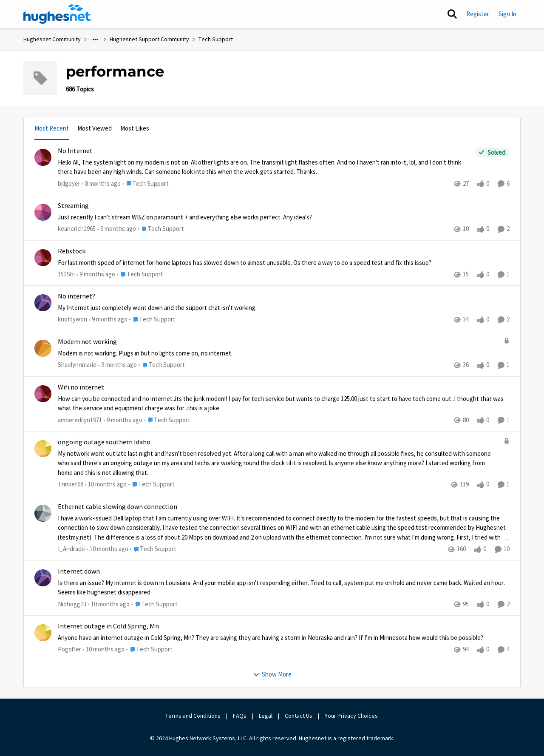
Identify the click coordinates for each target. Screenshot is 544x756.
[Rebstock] (284, 263)
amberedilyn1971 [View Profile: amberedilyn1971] (80, 420)
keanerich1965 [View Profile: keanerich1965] (77, 229)
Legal (266, 716)
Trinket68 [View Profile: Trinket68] (71, 485)
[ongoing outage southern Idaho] (279, 463)
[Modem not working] (279, 354)
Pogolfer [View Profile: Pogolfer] (69, 649)
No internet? (76, 296)
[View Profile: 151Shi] (43, 258)
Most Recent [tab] (52, 128)
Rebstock (72, 251)
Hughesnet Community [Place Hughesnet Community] (52, 39)
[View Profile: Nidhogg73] (43, 578)
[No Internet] (265, 167)
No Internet (75, 151)
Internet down (79, 571)
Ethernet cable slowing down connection (118, 507)
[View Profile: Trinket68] (43, 449)
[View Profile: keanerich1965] (43, 212)
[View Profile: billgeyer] (43, 157)
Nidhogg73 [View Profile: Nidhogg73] (72, 604)
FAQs (240, 716)
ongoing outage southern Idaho (104, 442)
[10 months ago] (106, 485)
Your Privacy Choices (352, 716)
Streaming (73, 206)
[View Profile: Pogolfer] (43, 633)
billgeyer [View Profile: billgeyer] (69, 183)
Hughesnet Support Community (149, 39)
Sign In (507, 14)
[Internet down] (284, 588)
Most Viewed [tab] (95, 128)
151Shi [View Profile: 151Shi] (66, 274)
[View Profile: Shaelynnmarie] (43, 348)
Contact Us (299, 716)
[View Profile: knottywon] (43, 303)
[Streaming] (284, 217)
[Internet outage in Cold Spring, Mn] (284, 638)
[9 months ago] (117, 229)
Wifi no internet (81, 387)
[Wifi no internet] (284, 404)
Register (478, 14)
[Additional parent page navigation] (95, 40)
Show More (272, 674)
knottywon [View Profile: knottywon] (72, 320)
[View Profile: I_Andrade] (43, 513)
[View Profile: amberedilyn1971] (43, 394)
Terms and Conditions (193, 716)
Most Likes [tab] (135, 128)
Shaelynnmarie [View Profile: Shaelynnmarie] (77, 365)
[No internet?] (284, 308)
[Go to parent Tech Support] (146, 183)
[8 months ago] (101, 183)
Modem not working (87, 342)
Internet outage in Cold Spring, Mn (108, 626)
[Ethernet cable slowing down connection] (284, 528)
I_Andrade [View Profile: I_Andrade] (71, 549)
